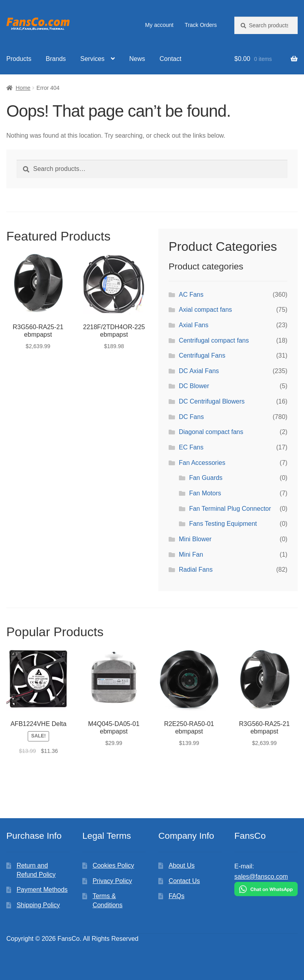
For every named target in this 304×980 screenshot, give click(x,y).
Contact (170, 59)
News (137, 59)
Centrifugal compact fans (214, 340)
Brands (56, 59)
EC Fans (191, 447)
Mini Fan (191, 554)
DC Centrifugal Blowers (212, 401)
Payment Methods (42, 890)
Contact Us (184, 881)
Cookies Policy (113, 865)
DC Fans (191, 417)
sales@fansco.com (261, 877)
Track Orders (201, 25)
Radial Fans (196, 570)
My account (160, 25)
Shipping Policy (38, 905)
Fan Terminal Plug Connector (230, 509)
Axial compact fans (205, 310)
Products (19, 59)
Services (92, 59)
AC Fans (191, 295)
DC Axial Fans (199, 371)
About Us (182, 865)
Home (23, 88)
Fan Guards (206, 478)
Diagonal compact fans (211, 432)
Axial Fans (194, 325)
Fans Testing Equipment (223, 524)
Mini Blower (195, 539)
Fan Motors (205, 493)
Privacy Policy (112, 881)
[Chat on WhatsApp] (266, 889)
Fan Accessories (202, 463)
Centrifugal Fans (202, 355)
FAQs (177, 896)
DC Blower (194, 386)
